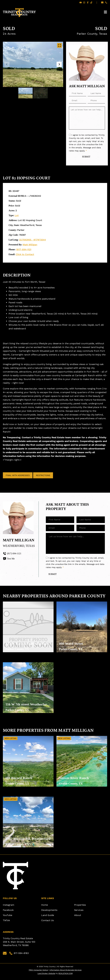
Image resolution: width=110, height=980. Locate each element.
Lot (17, 216)
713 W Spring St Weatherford (28, 646)
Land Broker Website (46, 977)
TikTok (6, 924)
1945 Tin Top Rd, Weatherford (18, 842)
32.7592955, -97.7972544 (32, 240)
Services (79, 913)
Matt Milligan (30, 245)
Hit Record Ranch (19, 781)
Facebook (8, 913)
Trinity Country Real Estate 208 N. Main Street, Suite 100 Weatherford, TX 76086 (19, 945)
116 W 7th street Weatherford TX (27, 707)
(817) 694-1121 (24, 250)
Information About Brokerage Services (66, 973)
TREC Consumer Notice (38, 973)
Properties (80, 908)
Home (45, 908)
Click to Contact (25, 255)
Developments (49, 913)
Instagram (9, 908)
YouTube (8, 919)
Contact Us (47, 924)
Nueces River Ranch (74, 781)
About (78, 919)
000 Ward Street (71, 646)
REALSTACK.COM (66, 977)
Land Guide (48, 919)
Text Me (9, 559)
